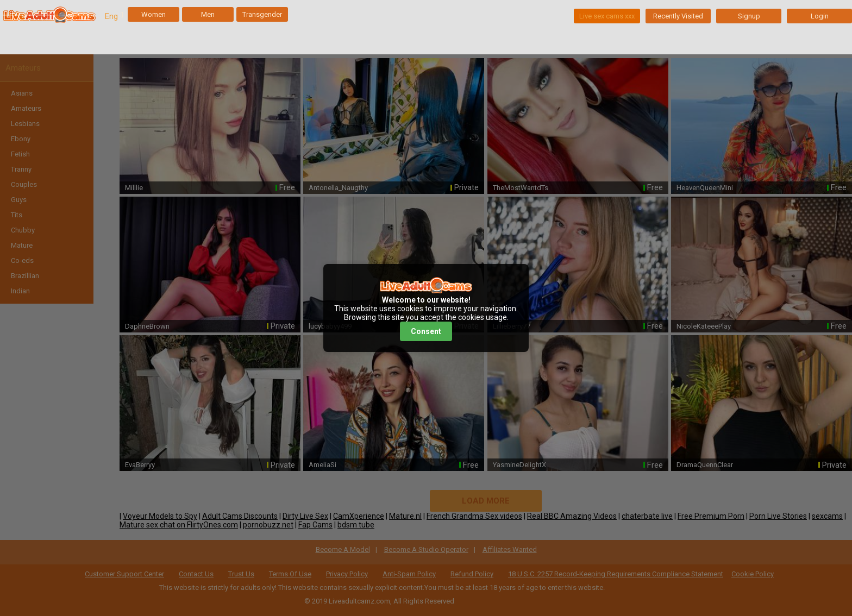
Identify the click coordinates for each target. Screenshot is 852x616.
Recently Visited (678, 16)
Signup (749, 16)
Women (154, 14)
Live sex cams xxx (607, 16)
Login (820, 16)
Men (208, 14)
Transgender (262, 14)
